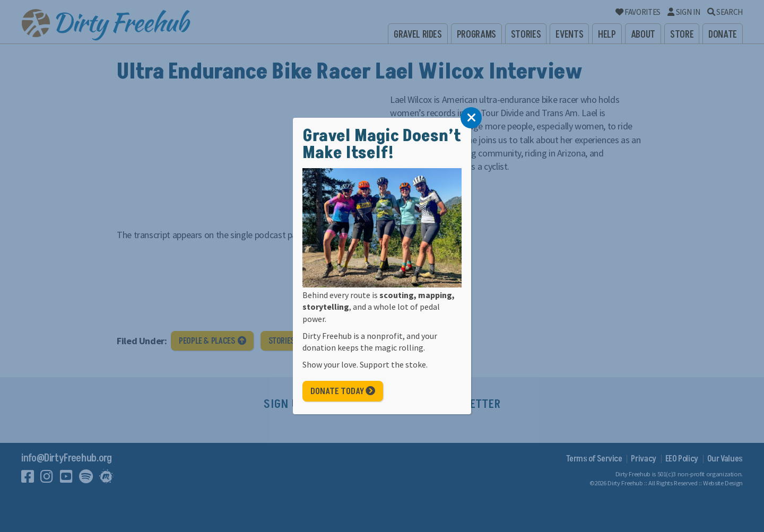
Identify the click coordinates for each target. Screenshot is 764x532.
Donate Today (343, 391)
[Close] (471, 118)
